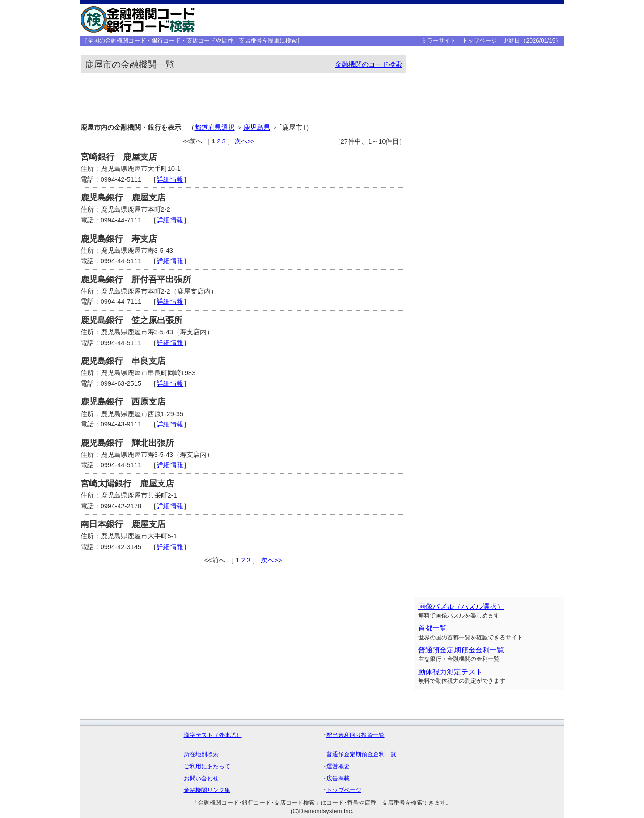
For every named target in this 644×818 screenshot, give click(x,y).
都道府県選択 (215, 128)
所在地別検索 (201, 754)
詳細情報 (170, 179)
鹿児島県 (257, 128)
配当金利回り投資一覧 (356, 735)
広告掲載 (338, 778)
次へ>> (245, 141)
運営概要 (338, 766)
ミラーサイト (439, 40)
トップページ (479, 40)
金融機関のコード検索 (369, 64)
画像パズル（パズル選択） (461, 607)
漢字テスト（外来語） (213, 735)
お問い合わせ (201, 778)
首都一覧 (432, 628)
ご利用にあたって (207, 766)
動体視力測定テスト (450, 672)
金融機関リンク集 (207, 790)
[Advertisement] (424, 20)
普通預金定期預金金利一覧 (461, 650)
